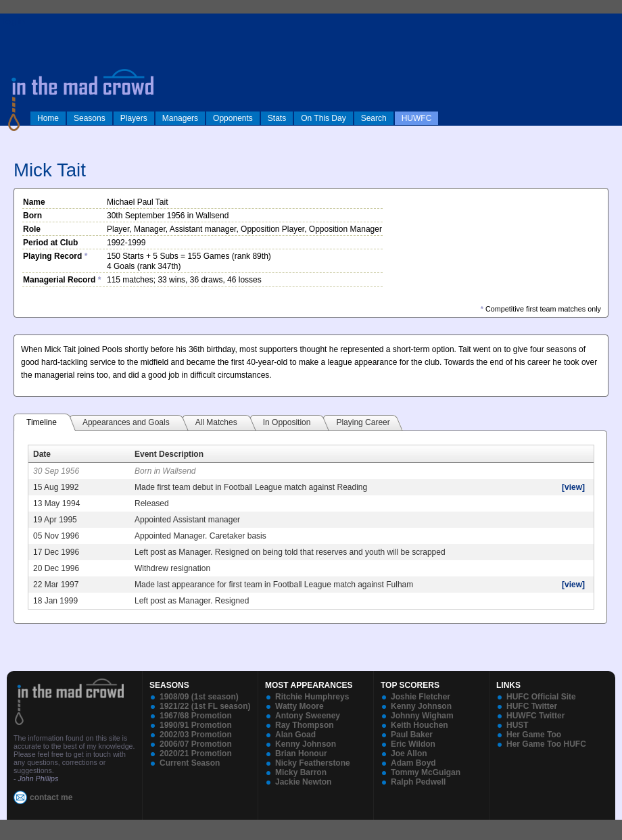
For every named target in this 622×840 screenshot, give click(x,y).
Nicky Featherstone (313, 763)
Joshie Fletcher (421, 697)
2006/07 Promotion (196, 744)
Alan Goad (295, 735)
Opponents (233, 118)
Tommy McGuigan (426, 772)
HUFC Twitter (532, 706)
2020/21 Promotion (196, 753)
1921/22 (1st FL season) (205, 706)
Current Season (190, 763)
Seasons (90, 118)
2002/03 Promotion (196, 735)
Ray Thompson (305, 725)
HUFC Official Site (541, 697)
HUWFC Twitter (535, 716)
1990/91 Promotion (196, 725)
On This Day (323, 118)
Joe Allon (409, 753)
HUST (518, 725)
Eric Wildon (413, 744)
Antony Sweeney (308, 716)
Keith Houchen (420, 725)
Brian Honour (301, 753)
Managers (180, 118)
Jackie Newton (303, 782)
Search (374, 118)
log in (14, 22)
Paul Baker (412, 735)
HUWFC (417, 118)
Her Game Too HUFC (546, 744)
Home (48, 118)
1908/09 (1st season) (199, 697)
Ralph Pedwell (418, 782)
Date (42, 454)
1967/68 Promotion (196, 716)
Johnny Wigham (422, 716)
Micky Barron (301, 772)
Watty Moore (300, 706)
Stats (277, 118)
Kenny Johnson (306, 744)
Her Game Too (534, 735)
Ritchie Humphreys (312, 697)
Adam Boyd (413, 763)
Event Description (169, 454)
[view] (573, 487)
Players (134, 118)
